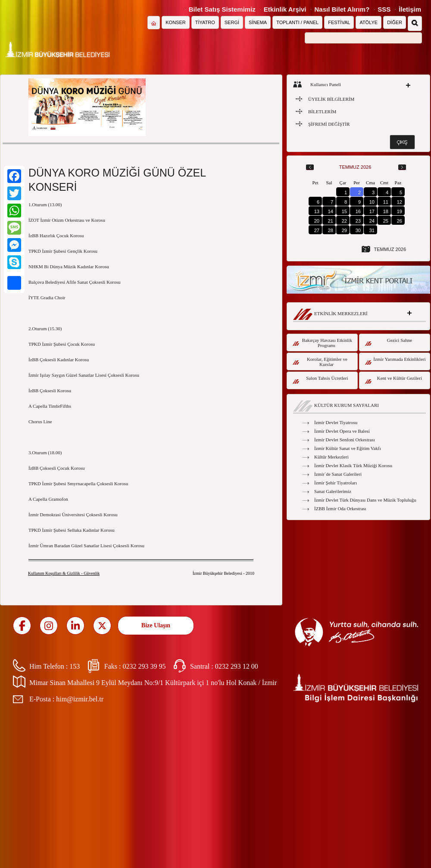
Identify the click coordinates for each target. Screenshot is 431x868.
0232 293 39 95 (144, 666)
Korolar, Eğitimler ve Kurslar (320, 362)
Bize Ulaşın (156, 625)
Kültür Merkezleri (331, 457)
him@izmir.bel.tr (80, 699)
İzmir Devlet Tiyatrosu (336, 422)
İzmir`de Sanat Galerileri (338, 474)
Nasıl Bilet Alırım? (342, 9)
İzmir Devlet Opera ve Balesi (342, 431)
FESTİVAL (339, 22)
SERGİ (232, 22)
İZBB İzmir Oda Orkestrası (340, 508)
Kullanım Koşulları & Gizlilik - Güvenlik (64, 573)
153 (75, 666)
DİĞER (395, 22)
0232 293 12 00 (237, 666)
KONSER (175, 22)
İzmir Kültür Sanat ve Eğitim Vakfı (348, 448)
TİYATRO (205, 22)
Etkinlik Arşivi (285, 9)
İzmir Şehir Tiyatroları (336, 483)
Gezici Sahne (389, 342)
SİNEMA (258, 22)
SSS (384, 9)
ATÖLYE (369, 22)
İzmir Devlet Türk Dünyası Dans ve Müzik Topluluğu (365, 500)
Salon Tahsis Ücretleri (320, 380)
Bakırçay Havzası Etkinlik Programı (322, 343)
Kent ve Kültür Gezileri (394, 380)
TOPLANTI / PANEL (297, 22)
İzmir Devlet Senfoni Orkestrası (345, 440)
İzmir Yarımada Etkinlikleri (395, 361)
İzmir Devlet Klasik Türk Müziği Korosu (353, 465)
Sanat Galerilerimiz (333, 491)
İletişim (410, 9)
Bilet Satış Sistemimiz (222, 9)
